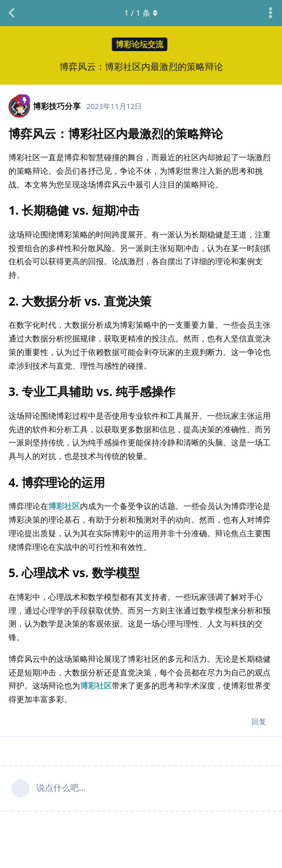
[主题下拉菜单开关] (271, 13)
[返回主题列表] (11, 13)
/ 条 (141, 13)
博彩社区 (64, 506)
